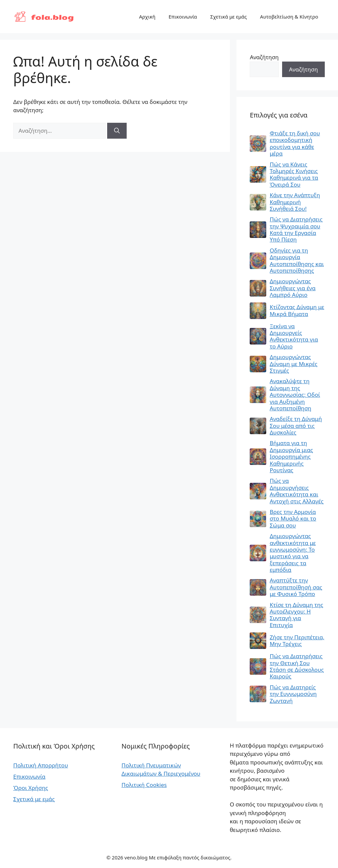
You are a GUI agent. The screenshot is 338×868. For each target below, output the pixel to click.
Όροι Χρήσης (31, 788)
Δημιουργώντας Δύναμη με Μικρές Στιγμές (293, 364)
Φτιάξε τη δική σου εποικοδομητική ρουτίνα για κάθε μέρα (295, 144)
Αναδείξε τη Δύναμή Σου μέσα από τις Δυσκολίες (296, 426)
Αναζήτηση (264, 57)
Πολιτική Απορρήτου (41, 765)
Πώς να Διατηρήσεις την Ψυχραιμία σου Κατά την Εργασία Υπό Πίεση (296, 230)
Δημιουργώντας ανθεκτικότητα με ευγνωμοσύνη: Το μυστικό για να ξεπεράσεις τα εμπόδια (293, 553)
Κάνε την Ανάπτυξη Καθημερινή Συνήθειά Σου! (295, 202)
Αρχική (147, 17)
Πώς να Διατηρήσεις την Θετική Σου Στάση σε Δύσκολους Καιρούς (297, 666)
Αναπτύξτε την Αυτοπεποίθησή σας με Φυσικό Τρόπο (296, 587)
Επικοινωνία (183, 17)
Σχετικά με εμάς (229, 17)
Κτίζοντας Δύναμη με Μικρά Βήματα (297, 311)
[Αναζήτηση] (117, 131)
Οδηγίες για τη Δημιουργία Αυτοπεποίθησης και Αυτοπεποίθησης (297, 261)
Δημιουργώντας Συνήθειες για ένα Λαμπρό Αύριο (293, 288)
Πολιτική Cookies (144, 785)
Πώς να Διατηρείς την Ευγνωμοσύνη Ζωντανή (293, 694)
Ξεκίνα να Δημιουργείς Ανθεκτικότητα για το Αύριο (294, 337)
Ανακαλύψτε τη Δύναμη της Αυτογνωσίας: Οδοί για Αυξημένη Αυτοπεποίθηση (295, 395)
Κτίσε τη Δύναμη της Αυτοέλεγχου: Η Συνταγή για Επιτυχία (296, 615)
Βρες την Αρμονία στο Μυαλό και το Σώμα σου (293, 519)
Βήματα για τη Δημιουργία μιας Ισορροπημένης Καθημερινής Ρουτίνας (291, 457)
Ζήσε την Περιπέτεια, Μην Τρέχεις (297, 641)
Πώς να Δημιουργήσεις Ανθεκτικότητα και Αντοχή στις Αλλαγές (296, 491)
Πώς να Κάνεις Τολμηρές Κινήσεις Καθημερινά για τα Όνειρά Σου (294, 175)
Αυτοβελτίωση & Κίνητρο (289, 17)
